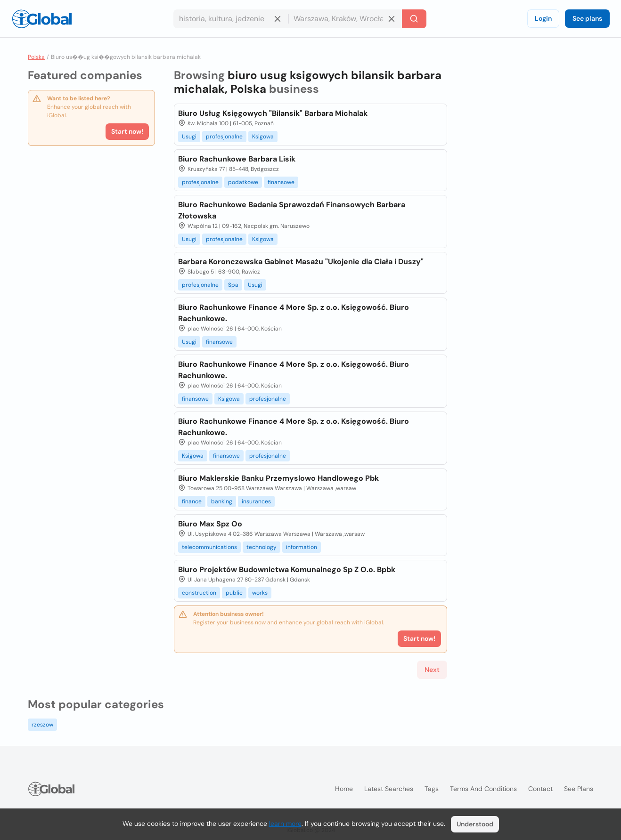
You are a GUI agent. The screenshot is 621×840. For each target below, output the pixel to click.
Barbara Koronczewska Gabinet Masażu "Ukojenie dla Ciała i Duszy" (301, 262)
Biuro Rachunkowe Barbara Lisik (237, 159)
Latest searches (389, 789)
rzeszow (42, 725)
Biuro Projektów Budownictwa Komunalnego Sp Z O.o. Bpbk (287, 569)
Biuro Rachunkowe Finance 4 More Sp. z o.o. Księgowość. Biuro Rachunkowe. (294, 313)
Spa (233, 285)
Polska (36, 57)
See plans (587, 18)
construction (199, 593)
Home (344, 789)
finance (192, 501)
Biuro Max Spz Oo (210, 524)
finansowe (281, 182)
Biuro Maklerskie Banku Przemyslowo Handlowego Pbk (278, 478)
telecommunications (209, 547)
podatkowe (243, 182)
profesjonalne (224, 137)
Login (543, 18)
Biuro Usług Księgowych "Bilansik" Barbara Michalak (273, 113)
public (234, 593)
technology (261, 547)
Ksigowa (263, 137)
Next (432, 670)
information (302, 547)
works (260, 593)
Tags (432, 789)
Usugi (189, 137)
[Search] (414, 19)
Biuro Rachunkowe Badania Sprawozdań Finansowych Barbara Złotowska (292, 210)
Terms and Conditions (483, 789)
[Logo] (42, 19)
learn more (285, 824)
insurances (256, 501)
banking (222, 501)
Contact (540, 789)
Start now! (127, 131)
